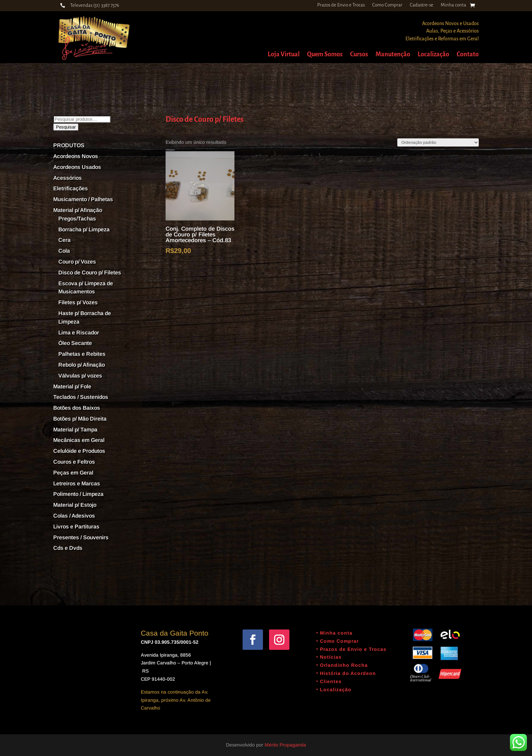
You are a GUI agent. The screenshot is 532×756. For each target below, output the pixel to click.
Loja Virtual (284, 55)
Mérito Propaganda (285, 745)
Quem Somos (325, 55)
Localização (433, 55)
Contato (468, 55)
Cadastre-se (422, 5)
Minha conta (453, 5)
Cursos (359, 55)
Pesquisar (66, 127)
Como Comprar (387, 5)
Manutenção (393, 55)
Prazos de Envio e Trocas (341, 5)
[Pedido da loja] (438, 142)
